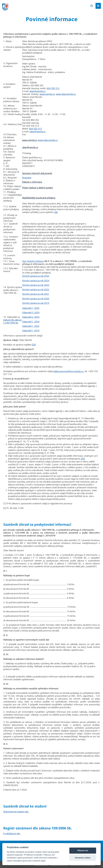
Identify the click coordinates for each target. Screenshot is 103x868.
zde (56, 212)
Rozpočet (27, 178)
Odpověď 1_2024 (31, 322)
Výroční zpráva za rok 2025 (36, 276)
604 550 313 (53, 88)
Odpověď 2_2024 (31, 317)
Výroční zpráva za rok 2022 (36, 289)
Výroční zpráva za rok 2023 (36, 285)
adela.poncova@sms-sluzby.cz (68, 371)
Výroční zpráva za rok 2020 (36, 299)
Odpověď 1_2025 (31, 308)
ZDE (34, 345)
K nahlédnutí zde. (12, 833)
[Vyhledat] (92, 6)
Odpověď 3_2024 (31, 312)
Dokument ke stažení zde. (16, 812)
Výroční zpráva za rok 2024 (36, 281)
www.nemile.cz (47, 94)
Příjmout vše (83, 851)
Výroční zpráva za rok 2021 (36, 294)
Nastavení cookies (83, 858)
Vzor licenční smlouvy (33, 261)
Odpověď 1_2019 (31, 330)
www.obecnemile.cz (66, 94)
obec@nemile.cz (37, 91)
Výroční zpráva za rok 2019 (36, 303)
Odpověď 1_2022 (31, 326)
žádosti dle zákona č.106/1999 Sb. (12, 321)
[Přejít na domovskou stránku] (24, 6)
